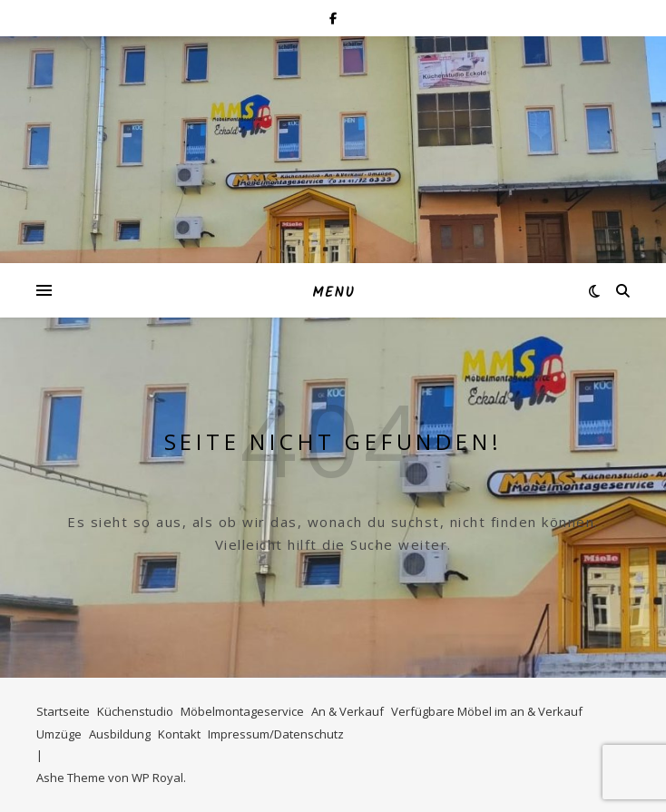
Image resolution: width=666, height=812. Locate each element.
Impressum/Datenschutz (276, 734)
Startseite (63, 711)
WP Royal (157, 778)
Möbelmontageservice (242, 711)
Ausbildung (120, 734)
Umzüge (59, 734)
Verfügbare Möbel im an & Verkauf (487, 711)
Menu (333, 293)
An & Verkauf (348, 711)
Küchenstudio (135, 711)
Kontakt (179, 734)
